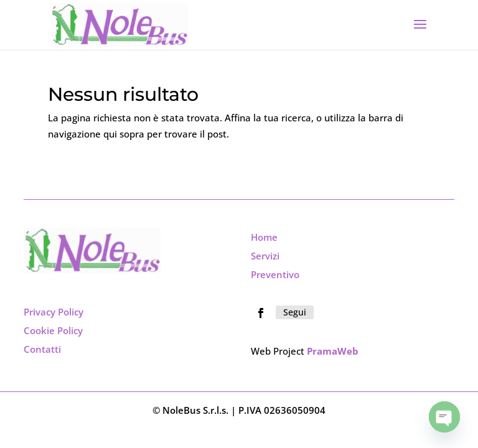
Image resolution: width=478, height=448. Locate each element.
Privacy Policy (54, 312)
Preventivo (275, 274)
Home (264, 237)
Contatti (42, 349)
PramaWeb (333, 351)
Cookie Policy (53, 330)
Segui (295, 312)
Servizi (265, 256)
